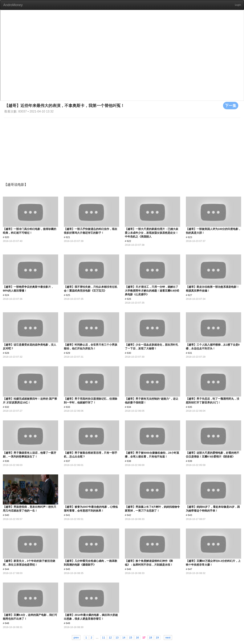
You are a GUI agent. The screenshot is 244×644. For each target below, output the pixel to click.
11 (104, 638)
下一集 (231, 105)
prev (76, 638)
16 (137, 638)
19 (157, 638)
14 (124, 638)
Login (238, 5)
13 (117, 638)
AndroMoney (13, 5)
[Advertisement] (122, 146)
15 (131, 638)
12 (110, 638)
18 (151, 638)
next (168, 638)
